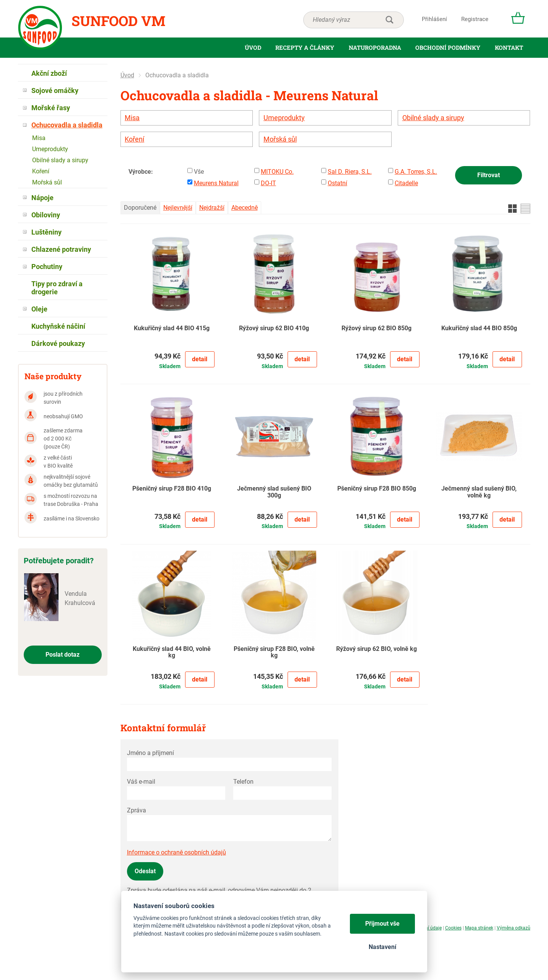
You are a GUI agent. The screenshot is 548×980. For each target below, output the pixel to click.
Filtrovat (489, 175)
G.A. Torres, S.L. (416, 172)
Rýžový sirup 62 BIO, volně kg (376, 649)
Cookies (453, 928)
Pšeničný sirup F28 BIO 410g (172, 489)
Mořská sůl (280, 139)
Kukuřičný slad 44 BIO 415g (172, 328)
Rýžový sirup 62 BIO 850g (376, 328)
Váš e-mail (141, 782)
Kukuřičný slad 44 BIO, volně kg (172, 652)
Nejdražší (212, 208)
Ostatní (337, 183)
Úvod (127, 75)
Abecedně (245, 208)
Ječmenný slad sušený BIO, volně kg (479, 492)
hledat (389, 20)
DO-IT (268, 183)
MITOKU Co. (277, 172)
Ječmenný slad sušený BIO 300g (274, 492)
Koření (134, 139)
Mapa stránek (479, 928)
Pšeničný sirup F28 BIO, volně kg (274, 652)
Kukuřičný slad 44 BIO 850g (479, 328)
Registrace (475, 19)
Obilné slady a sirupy (433, 118)
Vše (199, 172)
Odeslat (145, 871)
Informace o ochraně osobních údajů (176, 852)
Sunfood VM (118, 21)
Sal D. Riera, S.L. (350, 172)
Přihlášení (434, 19)
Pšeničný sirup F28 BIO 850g (377, 489)
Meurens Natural (216, 183)
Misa (132, 118)
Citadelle (406, 183)
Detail (200, 359)
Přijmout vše (382, 924)
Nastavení (382, 947)
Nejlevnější (178, 208)
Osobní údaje (428, 928)
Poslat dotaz (63, 655)
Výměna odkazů (514, 928)
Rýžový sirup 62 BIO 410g (274, 328)
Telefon (243, 782)
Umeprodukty (284, 118)
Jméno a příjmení (150, 753)
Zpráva (137, 810)
